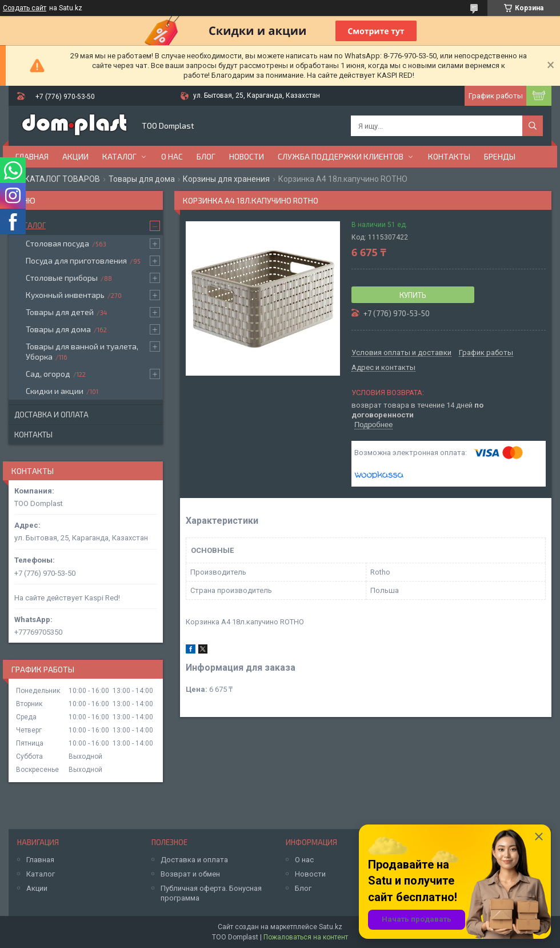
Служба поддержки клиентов (341, 156)
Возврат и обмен (190, 874)
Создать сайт (25, 8)
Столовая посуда (57, 243)
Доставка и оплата (51, 415)
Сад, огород (48, 374)
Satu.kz (331, 927)
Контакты (449, 156)
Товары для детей (60, 312)
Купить (413, 295)
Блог (206, 156)
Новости (247, 156)
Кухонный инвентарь (65, 295)
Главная (32, 156)
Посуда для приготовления (76, 260)
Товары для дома (142, 179)
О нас (172, 156)
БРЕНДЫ (500, 156)
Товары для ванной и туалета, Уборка (82, 351)
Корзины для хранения (226, 179)
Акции (75, 156)
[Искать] (533, 126)
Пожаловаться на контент (306, 937)
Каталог (119, 156)
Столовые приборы (62, 278)
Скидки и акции (55, 391)
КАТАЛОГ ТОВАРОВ (62, 179)
